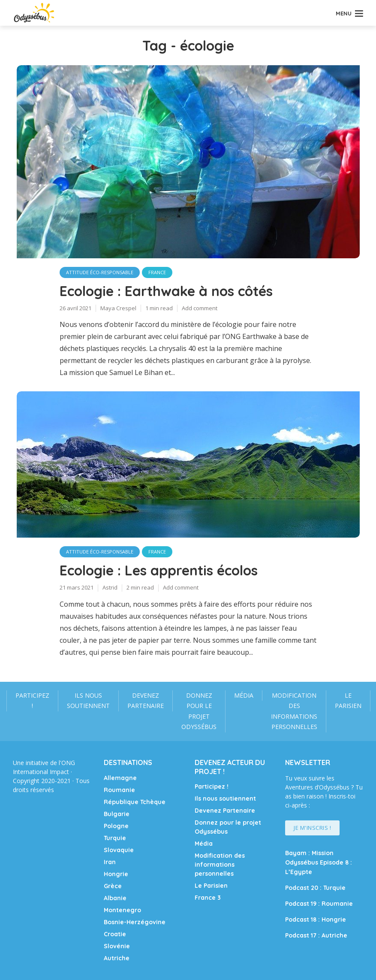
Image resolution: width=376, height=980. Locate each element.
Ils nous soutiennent (88, 701)
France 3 (208, 898)
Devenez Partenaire (146, 701)
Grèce (113, 886)
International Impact (41, 772)
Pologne (116, 826)
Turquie (115, 838)
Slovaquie (119, 850)
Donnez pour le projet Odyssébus (199, 711)
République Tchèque (135, 802)
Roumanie (119, 790)
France (157, 272)
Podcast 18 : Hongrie (316, 920)
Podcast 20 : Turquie (315, 888)
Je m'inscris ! (312, 828)
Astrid (110, 587)
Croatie (115, 934)
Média (244, 695)
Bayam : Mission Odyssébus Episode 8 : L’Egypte (319, 862)
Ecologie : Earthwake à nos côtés (166, 291)
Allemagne (120, 778)
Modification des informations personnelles (294, 711)
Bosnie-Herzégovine (135, 922)
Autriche (117, 958)
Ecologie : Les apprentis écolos (159, 570)
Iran (110, 862)
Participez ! (32, 701)
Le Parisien (348, 701)
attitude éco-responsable (100, 272)
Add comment (200, 308)
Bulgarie (117, 814)
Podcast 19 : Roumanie (319, 904)
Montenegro (122, 910)
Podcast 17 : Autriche (316, 935)
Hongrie (116, 874)
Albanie (115, 898)
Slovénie (117, 946)
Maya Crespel (118, 308)
